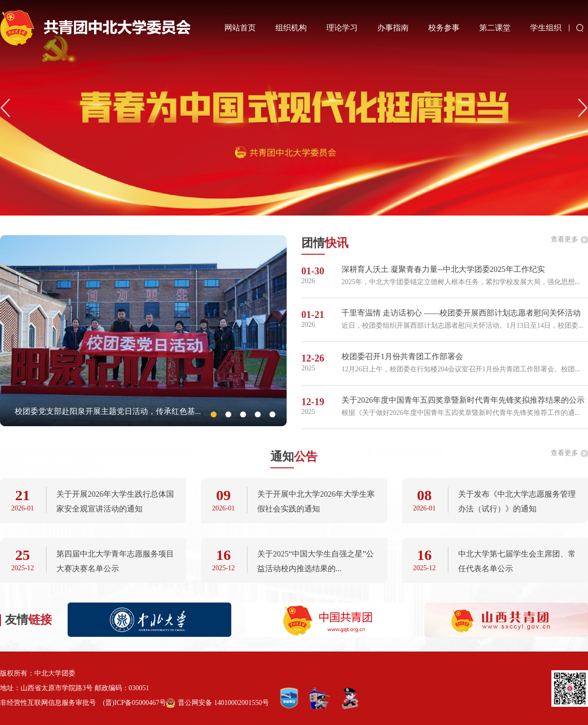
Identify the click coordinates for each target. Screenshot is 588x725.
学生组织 (546, 28)
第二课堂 (495, 28)
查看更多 (564, 239)
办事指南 (393, 28)
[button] (583, 108)
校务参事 (444, 28)
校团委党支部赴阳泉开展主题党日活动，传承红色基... (108, 411)
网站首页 (240, 28)
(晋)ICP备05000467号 (135, 703)
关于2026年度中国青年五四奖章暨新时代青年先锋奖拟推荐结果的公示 (463, 400)
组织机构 (291, 28)
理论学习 (342, 28)
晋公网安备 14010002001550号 (223, 703)
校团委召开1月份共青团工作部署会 (402, 356)
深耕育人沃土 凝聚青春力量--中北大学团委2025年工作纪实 (443, 269)
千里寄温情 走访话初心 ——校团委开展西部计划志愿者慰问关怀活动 (461, 313)
